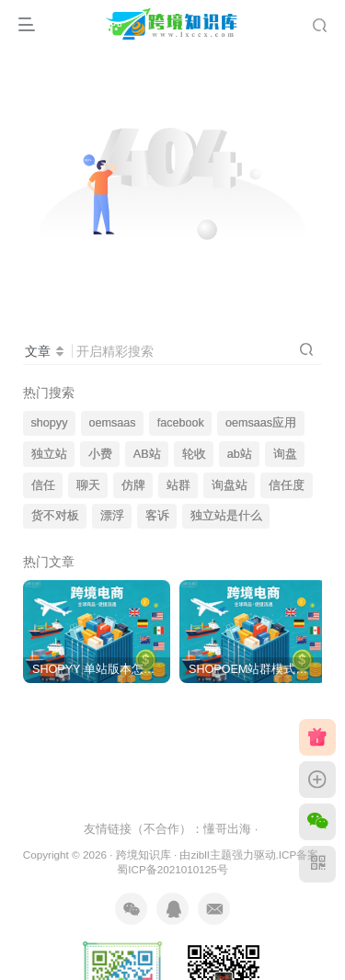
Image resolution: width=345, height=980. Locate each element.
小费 (100, 454)
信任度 (287, 485)
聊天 (88, 485)
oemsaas (113, 423)
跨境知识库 (144, 855)
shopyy (50, 423)
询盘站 (230, 485)
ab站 (240, 454)
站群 (178, 485)
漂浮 (112, 516)
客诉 (157, 516)
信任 (43, 485)
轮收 (194, 454)
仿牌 (133, 485)
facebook (181, 423)
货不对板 (55, 516)
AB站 (147, 454)
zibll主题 (211, 855)
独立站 (49, 454)
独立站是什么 (226, 516)
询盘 (285, 454)
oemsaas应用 (261, 423)
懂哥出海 (227, 829)
